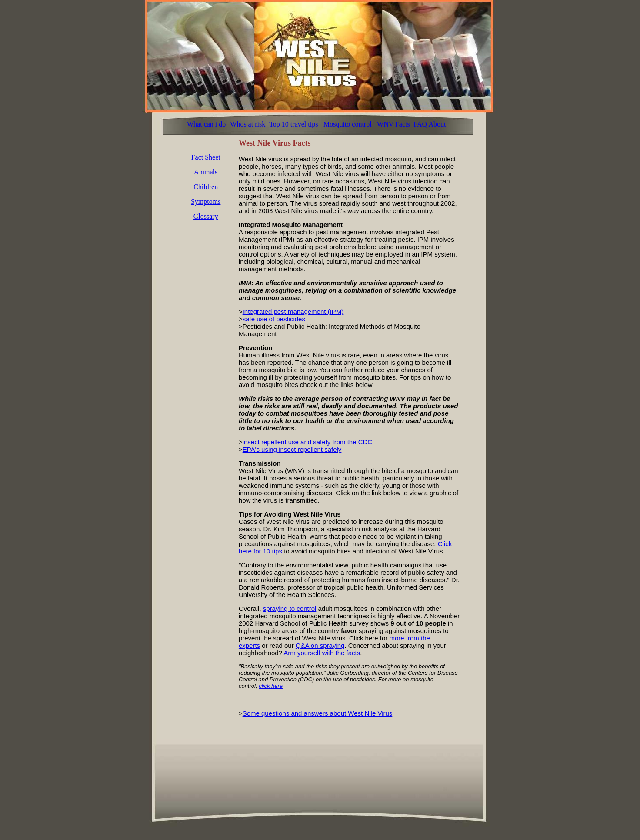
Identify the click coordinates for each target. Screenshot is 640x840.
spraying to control (290, 608)
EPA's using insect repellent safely (292, 449)
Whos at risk (248, 124)
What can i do (206, 124)
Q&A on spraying (320, 645)
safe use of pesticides (274, 319)
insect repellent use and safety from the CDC (307, 442)
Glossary (206, 216)
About (437, 124)
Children (206, 187)
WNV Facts (393, 124)
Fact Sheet (206, 157)
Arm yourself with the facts (322, 653)
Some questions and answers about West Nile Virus (318, 713)
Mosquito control (348, 124)
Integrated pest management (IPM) (293, 312)
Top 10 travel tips (293, 124)
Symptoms (206, 202)
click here (271, 686)
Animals (206, 172)
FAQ (420, 124)
